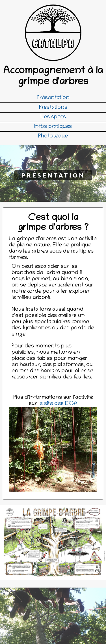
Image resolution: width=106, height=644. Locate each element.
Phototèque (53, 136)
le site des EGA (58, 404)
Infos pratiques (53, 127)
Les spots (53, 117)
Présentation (53, 98)
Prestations (53, 108)
